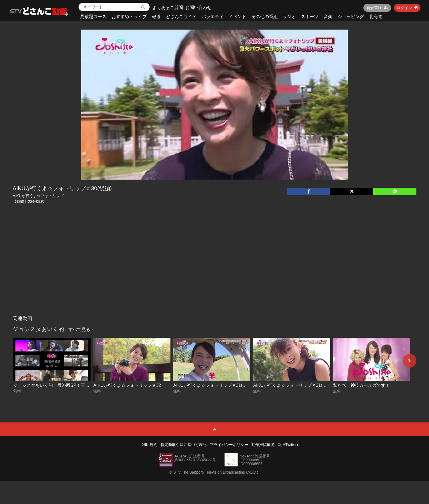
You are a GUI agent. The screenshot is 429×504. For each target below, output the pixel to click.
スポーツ (310, 17)
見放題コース (93, 17)
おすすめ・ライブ (129, 17)
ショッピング (351, 17)
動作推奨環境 (263, 445)
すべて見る (81, 329)
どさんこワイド (181, 17)
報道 (156, 17)
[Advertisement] (215, 272)
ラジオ (289, 17)
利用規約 (150, 445)
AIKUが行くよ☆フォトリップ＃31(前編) (293, 385)
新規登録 (377, 8)
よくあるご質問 (168, 8)
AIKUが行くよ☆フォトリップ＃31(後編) (213, 385)
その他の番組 (265, 17)
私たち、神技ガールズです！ (361, 385)
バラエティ (213, 17)
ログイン (407, 8)
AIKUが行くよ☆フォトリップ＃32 (127, 385)
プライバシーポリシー (229, 445)
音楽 (328, 17)
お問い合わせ (198, 8)
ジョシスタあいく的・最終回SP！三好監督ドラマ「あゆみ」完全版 (80, 385)
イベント (237, 17)
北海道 (376, 17)
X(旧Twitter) (288, 445)
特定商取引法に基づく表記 (184, 445)
